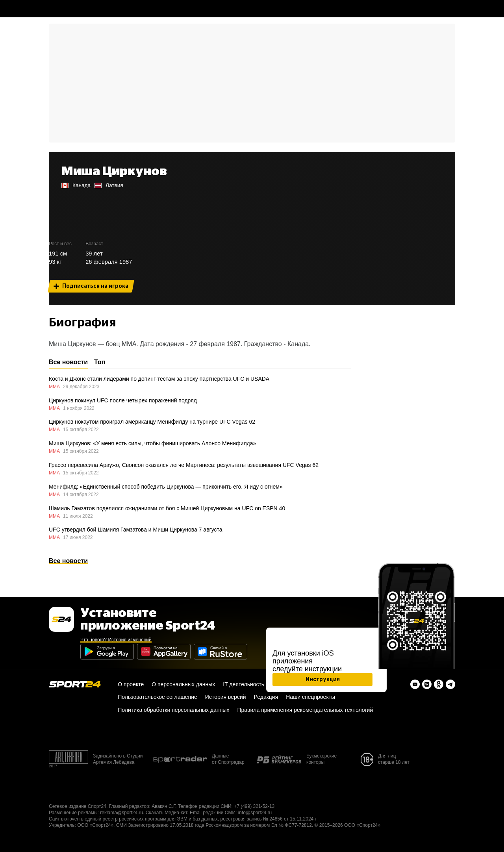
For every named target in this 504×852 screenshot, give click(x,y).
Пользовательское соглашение (157, 697)
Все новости (68, 561)
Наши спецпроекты (310, 697)
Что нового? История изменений (116, 640)
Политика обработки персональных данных (173, 710)
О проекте (131, 684)
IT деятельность (244, 684)
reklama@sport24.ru (121, 813)
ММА (54, 387)
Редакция (266, 697)
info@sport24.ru (255, 813)
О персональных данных (183, 684)
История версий (226, 697)
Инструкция (323, 679)
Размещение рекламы (73, 813)
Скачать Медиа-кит (166, 813)
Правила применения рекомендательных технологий (305, 710)
